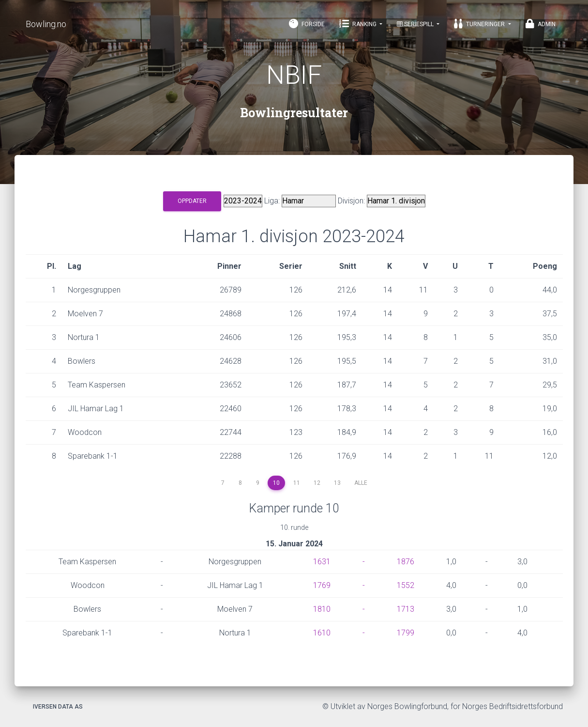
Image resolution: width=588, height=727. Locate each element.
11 (297, 483)
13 (337, 483)
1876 (406, 562)
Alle (361, 483)
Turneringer (480, 24)
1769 (322, 585)
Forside (307, 24)
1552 (406, 585)
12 (317, 483)
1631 (322, 562)
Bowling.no (46, 24)
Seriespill (416, 24)
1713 (406, 609)
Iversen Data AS (58, 707)
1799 (406, 633)
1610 (322, 633)
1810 (322, 609)
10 (276, 483)
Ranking (359, 24)
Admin (541, 24)
